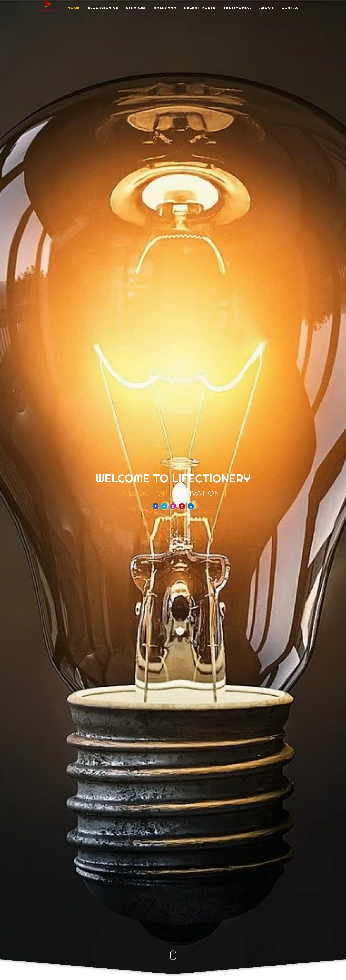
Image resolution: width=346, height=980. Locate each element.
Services (136, 8)
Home (74, 8)
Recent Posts (200, 8)
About (267, 8)
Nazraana (165, 8)
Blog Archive (103, 8)
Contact (291, 8)
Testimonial (237, 8)
